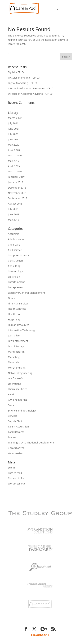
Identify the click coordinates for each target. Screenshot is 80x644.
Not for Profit (15, 378)
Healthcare (14, 314)
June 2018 (14, 214)
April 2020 (14, 150)
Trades (12, 437)
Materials (13, 362)
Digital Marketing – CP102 (23, 83)
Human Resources (19, 325)
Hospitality (14, 319)
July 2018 (13, 209)
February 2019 (16, 177)
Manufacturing (17, 352)
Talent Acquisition (18, 427)
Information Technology (22, 330)
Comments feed (17, 478)
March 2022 (15, 118)
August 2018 (15, 204)
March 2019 (15, 171)
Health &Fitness (17, 309)
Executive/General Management (26, 293)
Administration (17, 239)
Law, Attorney (16, 346)
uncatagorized (16, 448)
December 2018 (17, 188)
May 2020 (14, 145)
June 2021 (14, 129)
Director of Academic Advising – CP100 (30, 94)
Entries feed (15, 473)
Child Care (14, 245)
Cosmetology (15, 271)
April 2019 (14, 166)
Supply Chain (16, 421)
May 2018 (14, 220)
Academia (14, 234)
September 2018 (17, 198)
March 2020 (15, 155)
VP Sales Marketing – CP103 (24, 78)
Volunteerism (16, 453)
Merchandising (17, 368)
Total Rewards (16, 432)
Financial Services (18, 303)
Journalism (14, 335)
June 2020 (14, 139)
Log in (11, 468)
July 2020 (13, 134)
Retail (11, 394)
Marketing (14, 357)
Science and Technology (22, 411)
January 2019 (15, 182)
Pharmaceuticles (18, 389)
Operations (14, 384)
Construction (15, 261)
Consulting (14, 266)
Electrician (14, 277)
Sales (11, 405)
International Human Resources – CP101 (31, 88)
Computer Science (19, 255)
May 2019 (14, 161)
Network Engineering (20, 373)
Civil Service (15, 250)
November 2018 (17, 193)
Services (13, 416)
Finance (12, 298)
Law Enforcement (18, 341)
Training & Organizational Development (31, 443)
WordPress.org (16, 484)
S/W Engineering (18, 400)
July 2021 (13, 123)
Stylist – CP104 (16, 72)
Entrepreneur (16, 287)
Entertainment (16, 282)
